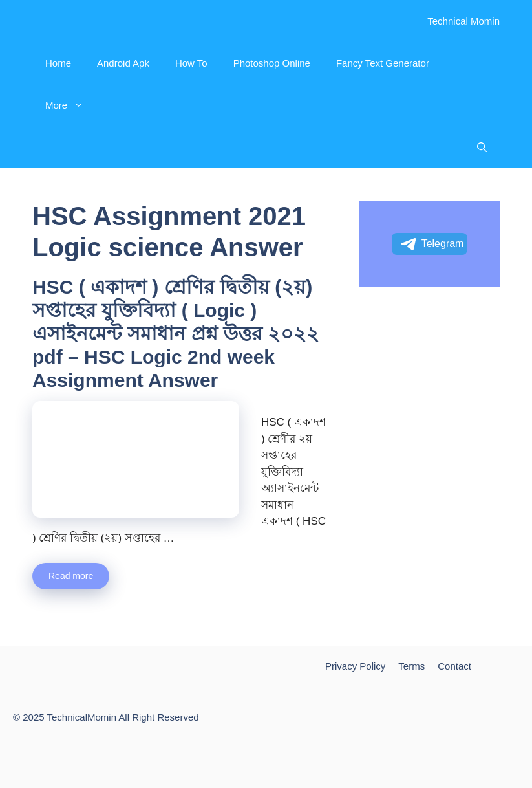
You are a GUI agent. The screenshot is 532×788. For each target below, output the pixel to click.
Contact (454, 666)
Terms (411, 666)
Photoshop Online (272, 63)
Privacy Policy (355, 666)
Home (58, 63)
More (71, 105)
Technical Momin (463, 21)
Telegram (431, 245)
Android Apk (123, 63)
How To (191, 63)
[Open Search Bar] (482, 147)
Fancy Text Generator (383, 63)
